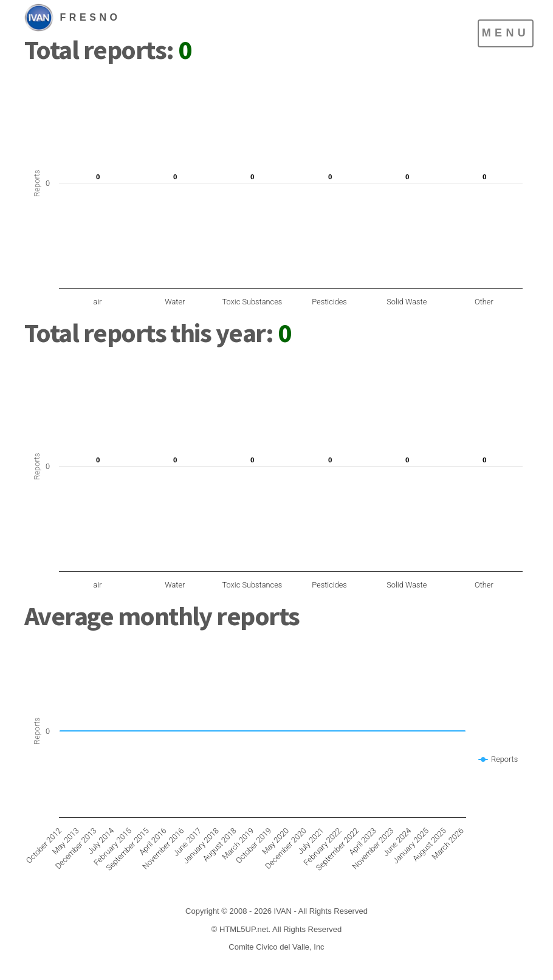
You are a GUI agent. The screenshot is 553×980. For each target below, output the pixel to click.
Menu (506, 33)
